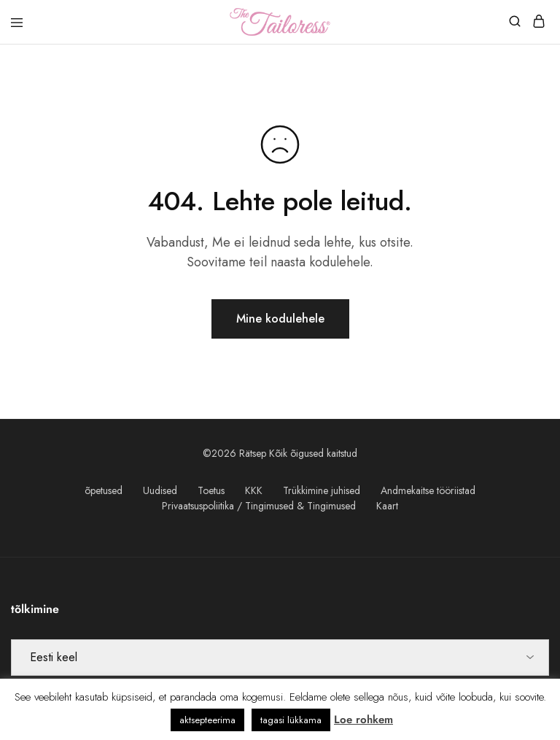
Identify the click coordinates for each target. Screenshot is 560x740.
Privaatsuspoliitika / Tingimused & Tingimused (259, 506)
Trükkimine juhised (322, 490)
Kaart (387, 506)
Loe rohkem (363, 720)
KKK (254, 490)
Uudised (160, 490)
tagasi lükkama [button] (291, 720)
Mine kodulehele (280, 319)
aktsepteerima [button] (207, 720)
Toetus (211, 490)
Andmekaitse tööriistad (428, 490)
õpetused (104, 490)
